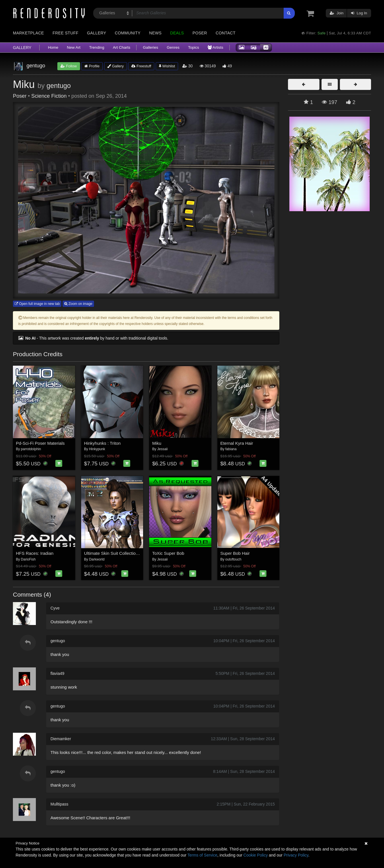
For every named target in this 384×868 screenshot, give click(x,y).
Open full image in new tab (37, 304)
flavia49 (57, 673)
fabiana (231, 449)
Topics (194, 47)
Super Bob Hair (235, 553)
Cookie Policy (256, 855)
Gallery (97, 33)
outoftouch (233, 559)
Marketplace (28, 33)
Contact (226, 33)
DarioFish (28, 559)
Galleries (150, 47)
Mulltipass (59, 804)
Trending (97, 47)
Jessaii (162, 449)
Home (53, 47)
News (155, 33)
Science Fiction (49, 96)
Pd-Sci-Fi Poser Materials (40, 443)
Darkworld (97, 559)
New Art (74, 47)
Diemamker (61, 739)
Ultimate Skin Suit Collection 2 (113, 553)
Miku (157, 443)
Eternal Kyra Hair (237, 443)
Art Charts (121, 47)
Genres (173, 47)
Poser (200, 33)
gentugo (59, 86)
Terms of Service (202, 855)
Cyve (55, 608)
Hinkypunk (97, 449)
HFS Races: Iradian (35, 553)
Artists (216, 47)
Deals (177, 33)
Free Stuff (65, 33)
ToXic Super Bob (168, 553)
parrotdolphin (31, 449)
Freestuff (141, 66)
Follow (69, 66)
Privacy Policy (296, 855)
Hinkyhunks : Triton (102, 443)
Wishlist (167, 66)
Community (128, 33)
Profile (92, 66)
